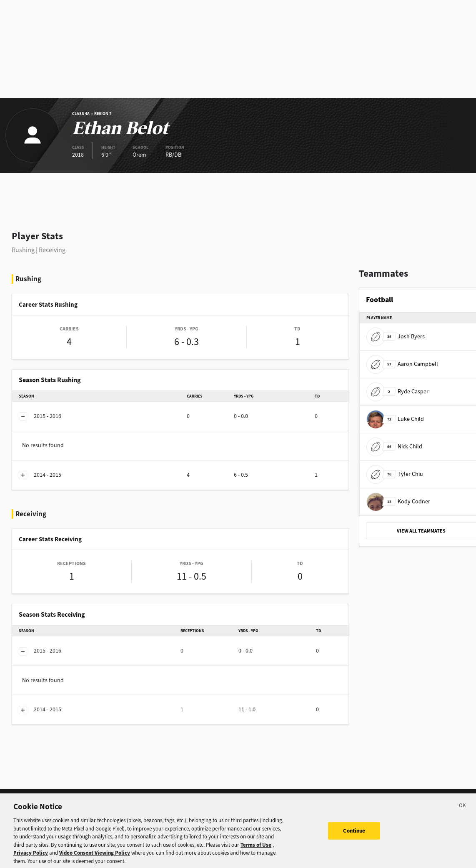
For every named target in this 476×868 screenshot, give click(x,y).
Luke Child (395, 419)
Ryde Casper (397, 391)
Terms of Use (256, 850)
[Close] (463, 813)
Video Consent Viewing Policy (95, 859)
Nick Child (394, 447)
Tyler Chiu (395, 474)
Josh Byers (396, 336)
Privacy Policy (31, 859)
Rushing (23, 250)
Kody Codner (398, 502)
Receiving (52, 250)
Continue (354, 837)
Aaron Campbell (402, 364)
